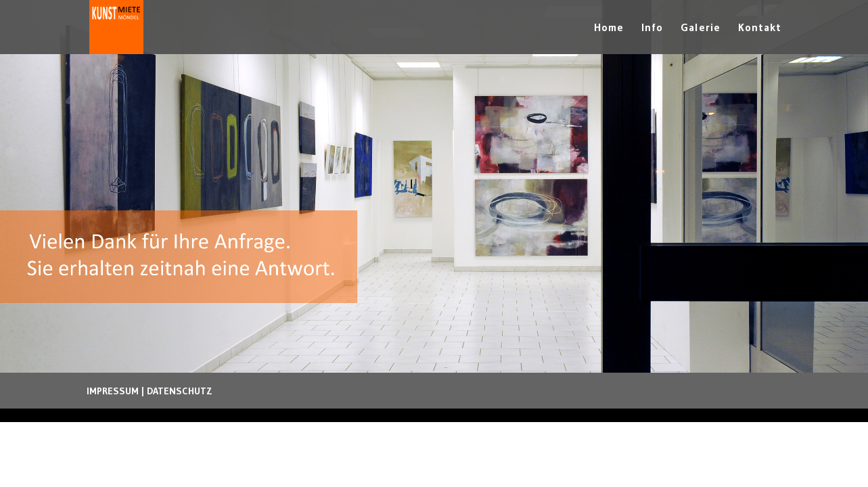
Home (609, 28)
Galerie (701, 28)
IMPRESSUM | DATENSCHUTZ (150, 391)
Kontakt (760, 28)
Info (652, 28)
